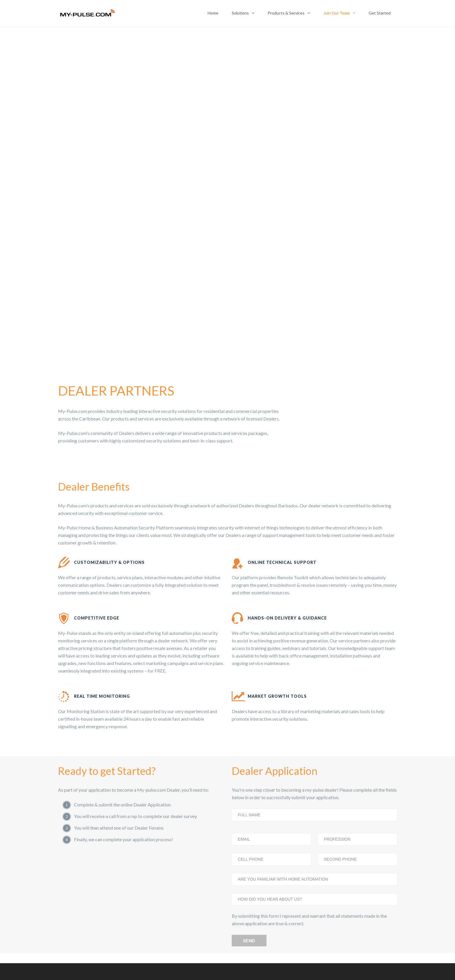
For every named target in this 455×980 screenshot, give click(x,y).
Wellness (72, 872)
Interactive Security (81, 789)
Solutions (240, 13)
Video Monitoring (80, 806)
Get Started (380, 13)
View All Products (80, 905)
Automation (75, 855)
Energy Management (82, 822)
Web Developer (203, 967)
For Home (247, 806)
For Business (249, 789)
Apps (69, 888)
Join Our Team (337, 13)
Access (70, 839)
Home (213, 13)
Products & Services (286, 13)
